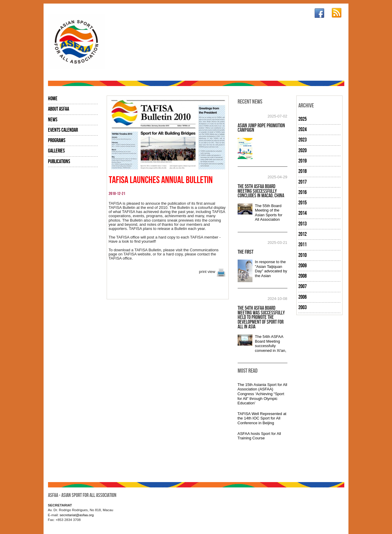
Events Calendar (63, 130)
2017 (303, 182)
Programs (57, 140)
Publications (59, 162)
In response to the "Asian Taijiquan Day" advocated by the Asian (271, 269)
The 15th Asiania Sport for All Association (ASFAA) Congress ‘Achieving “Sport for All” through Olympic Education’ (263, 394)
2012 (303, 234)
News (53, 120)
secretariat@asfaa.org (77, 515)
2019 (303, 161)
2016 (303, 192)
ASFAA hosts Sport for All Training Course (259, 436)
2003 (303, 307)
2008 (303, 276)
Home (53, 99)
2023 (303, 140)
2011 (303, 245)
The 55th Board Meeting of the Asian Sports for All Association (269, 213)
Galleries (56, 151)
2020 (303, 151)
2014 (303, 213)
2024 (303, 129)
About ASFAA (59, 109)
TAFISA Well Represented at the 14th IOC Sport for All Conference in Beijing (262, 418)
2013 (303, 224)
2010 (303, 255)
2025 (303, 119)
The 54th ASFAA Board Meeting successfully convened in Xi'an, (271, 344)
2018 (303, 171)
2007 (303, 286)
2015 (303, 203)
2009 (303, 266)
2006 (303, 297)
